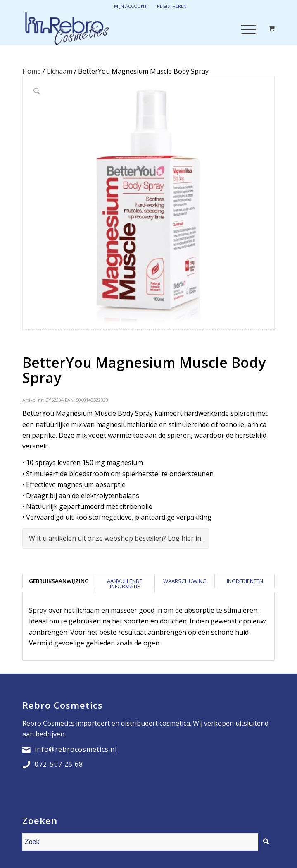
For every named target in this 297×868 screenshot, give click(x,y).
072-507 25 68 (59, 764)
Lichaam (59, 71)
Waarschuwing (185, 581)
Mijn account (131, 6)
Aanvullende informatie (125, 584)
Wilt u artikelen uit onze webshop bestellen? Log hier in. (116, 538)
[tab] (59, 584)
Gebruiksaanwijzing (59, 581)
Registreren (172, 6)
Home (32, 71)
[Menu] (244, 29)
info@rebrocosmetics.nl (76, 749)
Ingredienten (245, 581)
